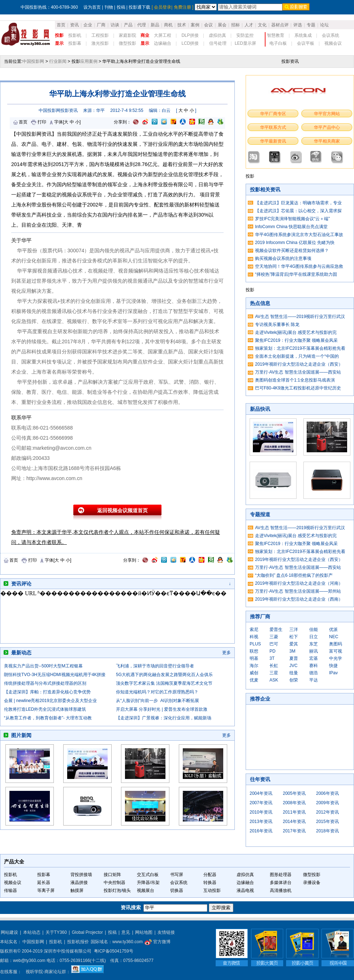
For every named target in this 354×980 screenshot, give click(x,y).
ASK (274, 680)
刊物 (109, 7)
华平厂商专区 (273, 114)
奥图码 (336, 644)
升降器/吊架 (148, 883)
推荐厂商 (260, 617)
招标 (236, 25)
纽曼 (294, 673)
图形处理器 (281, 875)
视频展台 (146, 890)
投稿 (121, 7)
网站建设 (9, 932)
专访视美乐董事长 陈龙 (277, 325)
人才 (249, 25)
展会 (222, 25)
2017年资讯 (294, 831)
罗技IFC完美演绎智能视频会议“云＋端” (292, 219)
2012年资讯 (327, 812)
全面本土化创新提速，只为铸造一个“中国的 (297, 356)
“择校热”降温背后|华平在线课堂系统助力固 (296, 274)
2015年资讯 (327, 822)
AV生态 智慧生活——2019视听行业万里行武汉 (300, 317)
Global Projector (87, 932)
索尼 (254, 630)
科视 (254, 637)
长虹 (274, 666)
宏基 (314, 658)
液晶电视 (245, 890)
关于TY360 (56, 932)
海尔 (254, 666)
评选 (298, 25)
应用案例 (89, 61)
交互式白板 (148, 875)
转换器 (210, 883)
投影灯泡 (112, 890)
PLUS (255, 644)
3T (272, 658)
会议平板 (306, 43)
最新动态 (21, 653)
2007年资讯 (261, 803)
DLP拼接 (190, 35)
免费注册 (182, 7)
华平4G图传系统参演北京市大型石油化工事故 (299, 235)
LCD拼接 (190, 43)
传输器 (10, 890)
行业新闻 (58, 61)
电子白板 (278, 43)
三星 (274, 673)
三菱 (274, 637)
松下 (294, 637)
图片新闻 (21, 735)
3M (292, 651)
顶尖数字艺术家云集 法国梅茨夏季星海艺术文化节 (164, 683)
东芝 (314, 644)
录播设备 (312, 883)
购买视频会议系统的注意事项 (283, 258)
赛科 (314, 666)
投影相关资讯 (265, 190)
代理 (142, 25)
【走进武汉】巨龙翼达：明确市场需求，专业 (298, 203)
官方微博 (157, 942)
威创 (254, 673)
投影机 (75, 35)
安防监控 (245, 35)
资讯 (74, 25)
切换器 (177, 890)
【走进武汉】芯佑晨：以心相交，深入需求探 (298, 211)
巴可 (274, 644)
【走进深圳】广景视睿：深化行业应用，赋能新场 (164, 718)
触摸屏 (77, 890)
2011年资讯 (294, 812)
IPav (333, 673)
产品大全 (14, 862)
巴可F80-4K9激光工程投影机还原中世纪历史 (298, 388)
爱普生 (276, 630)
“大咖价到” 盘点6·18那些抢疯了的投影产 (294, 575)
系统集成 (303, 35)
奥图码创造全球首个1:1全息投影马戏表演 (295, 380)
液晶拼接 (79, 883)
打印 (42, 122)
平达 (314, 680)
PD (273, 651)
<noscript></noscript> (114, 616)
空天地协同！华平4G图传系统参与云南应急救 (299, 266)
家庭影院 (128, 35)
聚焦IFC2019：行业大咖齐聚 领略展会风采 (296, 340)
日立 (314, 637)
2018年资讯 (327, 831)
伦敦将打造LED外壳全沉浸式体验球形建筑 (45, 709)
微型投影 (128, 43)
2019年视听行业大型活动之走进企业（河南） (299, 583)
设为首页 (92, 7)
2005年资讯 (294, 793)
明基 (254, 658)
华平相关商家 (327, 141)
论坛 (324, 25)
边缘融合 (163, 43)
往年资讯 (260, 779)
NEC (334, 637)
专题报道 (260, 514)
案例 (195, 25)
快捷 (333, 666)
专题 (311, 25)
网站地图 (144, 932)
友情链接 (166, 932)
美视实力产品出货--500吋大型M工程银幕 (43, 666)
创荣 (294, 680)
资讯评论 (21, 584)
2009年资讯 (327, 803)
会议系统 (331, 35)
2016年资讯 (261, 831)
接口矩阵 (112, 875)
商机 (168, 25)
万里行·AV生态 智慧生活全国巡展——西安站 (298, 372)
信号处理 (218, 43)
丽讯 (314, 651)
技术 (182, 25)
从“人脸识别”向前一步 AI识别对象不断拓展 (157, 701)
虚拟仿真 (217, 35)
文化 (262, 25)
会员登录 (163, 7)
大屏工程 (163, 35)
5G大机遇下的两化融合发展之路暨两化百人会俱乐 (164, 675)
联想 (254, 651)
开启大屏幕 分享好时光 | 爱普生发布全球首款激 (162, 709)
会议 (208, 25)
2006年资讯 (327, 793)
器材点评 (280, 25)
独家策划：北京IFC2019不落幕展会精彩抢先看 (300, 348)
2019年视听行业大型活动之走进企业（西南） (299, 599)
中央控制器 (115, 883)
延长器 (44, 883)
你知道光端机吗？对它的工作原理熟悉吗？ (157, 692)
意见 (126, 932)
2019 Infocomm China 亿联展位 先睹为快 (295, 243)
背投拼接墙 (81, 875)
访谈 (115, 25)
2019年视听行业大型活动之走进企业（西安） (299, 364)
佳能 (314, 630)
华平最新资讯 (273, 141)
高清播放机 (281, 890)
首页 (61, 25)
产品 (128, 25)
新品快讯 (260, 409)
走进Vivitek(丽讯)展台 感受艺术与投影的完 (296, 332)
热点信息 (260, 303)
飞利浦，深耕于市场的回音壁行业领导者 (155, 666)
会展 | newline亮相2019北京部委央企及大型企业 (50, 701)
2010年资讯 (261, 812)
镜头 (126, 890)
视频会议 (333, 43)
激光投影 (100, 43)
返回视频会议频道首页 (122, 510)
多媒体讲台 (281, 883)
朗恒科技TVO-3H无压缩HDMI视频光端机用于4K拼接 (55, 675)
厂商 (101, 25)
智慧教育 (276, 35)
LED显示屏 (245, 43)
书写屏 (177, 875)
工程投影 (100, 35)
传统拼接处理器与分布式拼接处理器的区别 (45, 683)
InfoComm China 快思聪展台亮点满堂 (291, 227)
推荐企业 (260, 699)
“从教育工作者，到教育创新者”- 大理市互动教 (48, 718)
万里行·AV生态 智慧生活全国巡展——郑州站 (298, 591)
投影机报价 (78, 942)
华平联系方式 (273, 127)
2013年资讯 (261, 822)
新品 (155, 25)
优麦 (254, 680)
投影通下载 (139, 7)
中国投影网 (33, 61)
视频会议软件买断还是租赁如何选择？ (292, 251)
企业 (88, 25)
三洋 (294, 630)
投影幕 (75, 43)
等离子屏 (46, 890)
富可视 (336, 651)
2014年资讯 (294, 822)
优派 (333, 630)
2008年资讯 (294, 803)
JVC (293, 666)
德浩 (314, 673)
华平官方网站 (327, 114)
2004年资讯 (261, 793)
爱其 (294, 644)
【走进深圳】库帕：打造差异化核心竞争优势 (47, 692)
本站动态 (32, 932)
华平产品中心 (327, 127)
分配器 (210, 875)
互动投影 (212, 890)
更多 (226, 653)
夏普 (294, 658)
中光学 (336, 658)
